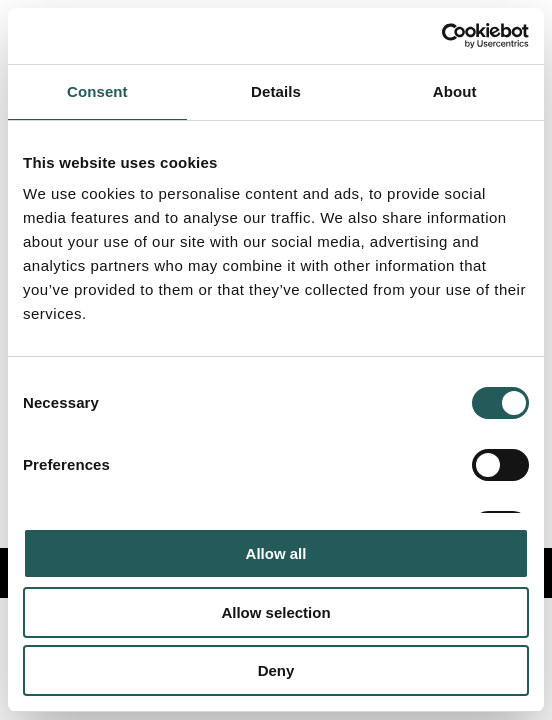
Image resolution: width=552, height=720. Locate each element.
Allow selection (275, 612)
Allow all (276, 553)
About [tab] (455, 91)
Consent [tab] (97, 91)
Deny (276, 670)
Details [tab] (276, 91)
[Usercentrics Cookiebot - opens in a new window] (441, 36)
